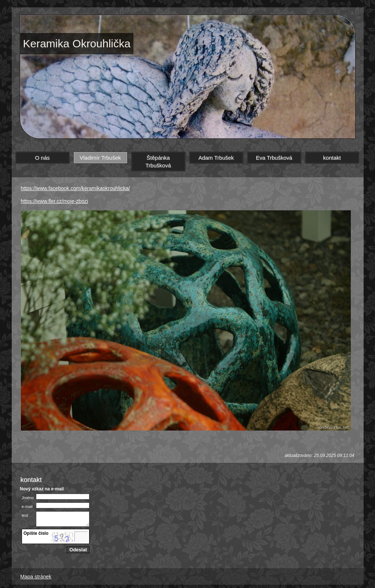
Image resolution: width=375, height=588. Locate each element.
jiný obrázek (36, 543)
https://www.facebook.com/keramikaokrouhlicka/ (76, 188)
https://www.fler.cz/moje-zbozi (55, 201)
